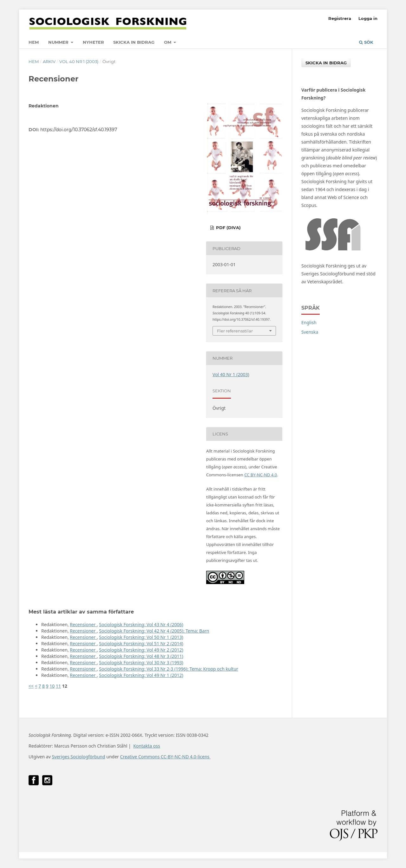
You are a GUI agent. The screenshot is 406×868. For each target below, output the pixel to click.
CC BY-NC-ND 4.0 (261, 475)
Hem (34, 42)
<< (31, 686)
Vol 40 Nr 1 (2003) (79, 61)
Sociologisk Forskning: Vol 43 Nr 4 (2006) (141, 624)
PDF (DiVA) (228, 228)
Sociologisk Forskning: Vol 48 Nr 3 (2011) (141, 656)
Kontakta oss (147, 746)
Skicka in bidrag (134, 42)
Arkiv (49, 61)
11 (58, 686)
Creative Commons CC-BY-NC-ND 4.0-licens (165, 757)
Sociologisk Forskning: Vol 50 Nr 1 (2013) (141, 637)
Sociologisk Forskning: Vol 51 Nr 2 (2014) (141, 643)
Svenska (310, 332)
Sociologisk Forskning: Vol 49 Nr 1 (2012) (141, 675)
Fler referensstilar (235, 331)
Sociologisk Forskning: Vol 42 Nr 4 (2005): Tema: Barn (154, 631)
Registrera (340, 18)
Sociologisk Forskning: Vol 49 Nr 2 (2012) (141, 650)
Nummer (59, 42)
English (309, 322)
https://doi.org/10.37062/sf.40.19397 (79, 130)
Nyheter (93, 42)
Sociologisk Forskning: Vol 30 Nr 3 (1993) (141, 662)
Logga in (368, 18)
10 (52, 686)
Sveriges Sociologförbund (78, 757)
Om (168, 42)
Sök (366, 42)
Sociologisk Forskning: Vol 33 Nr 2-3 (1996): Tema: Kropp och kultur (169, 669)
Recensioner (83, 624)
